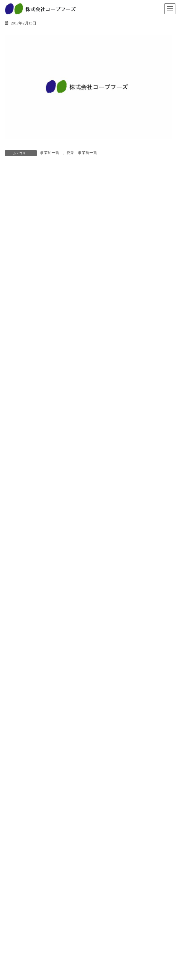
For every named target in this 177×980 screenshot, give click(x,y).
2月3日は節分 (49, 452)
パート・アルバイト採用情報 (34, 881)
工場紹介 (16, 762)
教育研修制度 (20, 904)
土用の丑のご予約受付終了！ (65, 416)
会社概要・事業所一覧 (28, 839)
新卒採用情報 (20, 870)
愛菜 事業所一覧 (82, 153)
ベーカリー (18, 686)
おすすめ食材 (49, 488)
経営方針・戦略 (22, 816)
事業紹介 (16, 729)
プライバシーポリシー (28, 946)
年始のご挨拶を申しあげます (65, 525)
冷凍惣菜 (16, 697)
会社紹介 (16, 892)
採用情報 (16, 859)
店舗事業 (16, 740)
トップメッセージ (24, 805)
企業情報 (16, 794)
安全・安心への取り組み (30, 774)
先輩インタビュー (24, 914)
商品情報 (16, 664)
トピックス (18, 653)
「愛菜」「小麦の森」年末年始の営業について (83, 561)
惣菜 (13, 675)
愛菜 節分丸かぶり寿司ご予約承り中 (74, 379)
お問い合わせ (20, 935)
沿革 (13, 827)
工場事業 (16, 751)
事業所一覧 (50, 153)
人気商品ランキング (26, 709)
